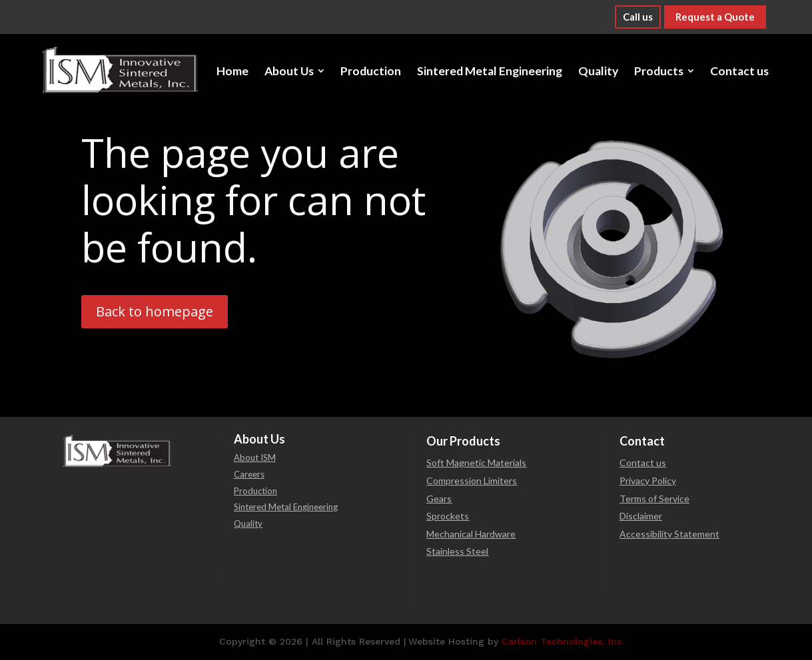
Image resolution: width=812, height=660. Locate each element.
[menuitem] (232, 71)
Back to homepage (155, 311)
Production (255, 491)
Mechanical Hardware (471, 534)
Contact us (643, 463)
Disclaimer (641, 516)
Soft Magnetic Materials (476, 463)
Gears (439, 498)
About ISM (255, 458)
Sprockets (448, 516)
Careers (249, 474)
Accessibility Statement (669, 534)
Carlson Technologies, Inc (562, 641)
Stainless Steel (457, 551)
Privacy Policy (648, 481)
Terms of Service (654, 498)
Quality (248, 523)
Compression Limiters (472, 481)
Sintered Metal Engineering (286, 507)
